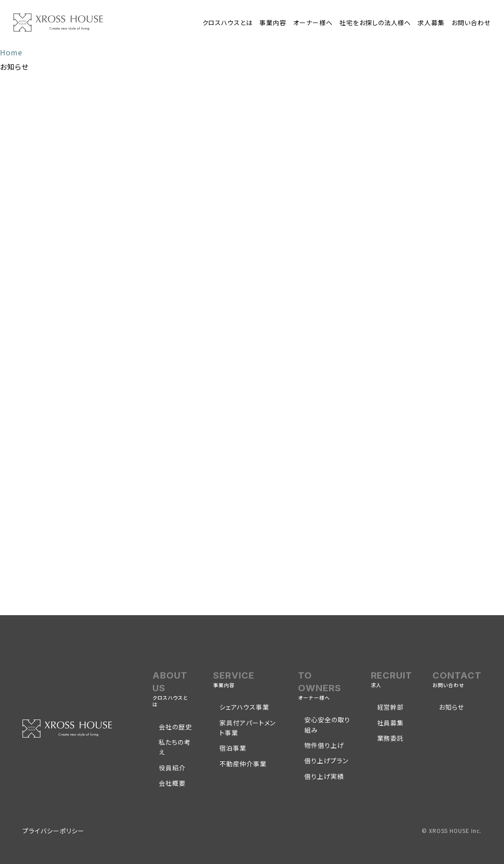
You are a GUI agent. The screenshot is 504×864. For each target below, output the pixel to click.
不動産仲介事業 (243, 764)
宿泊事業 (233, 748)
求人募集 (431, 22)
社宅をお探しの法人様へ (375, 22)
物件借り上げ (324, 745)
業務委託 (391, 738)
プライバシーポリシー (54, 831)
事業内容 (273, 22)
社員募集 (391, 723)
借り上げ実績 (324, 776)
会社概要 (172, 783)
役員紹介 (172, 768)
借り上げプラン (326, 760)
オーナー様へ (313, 22)
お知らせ (451, 707)
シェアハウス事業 (244, 707)
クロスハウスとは (228, 22)
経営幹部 (391, 707)
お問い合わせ (471, 22)
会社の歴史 (175, 727)
